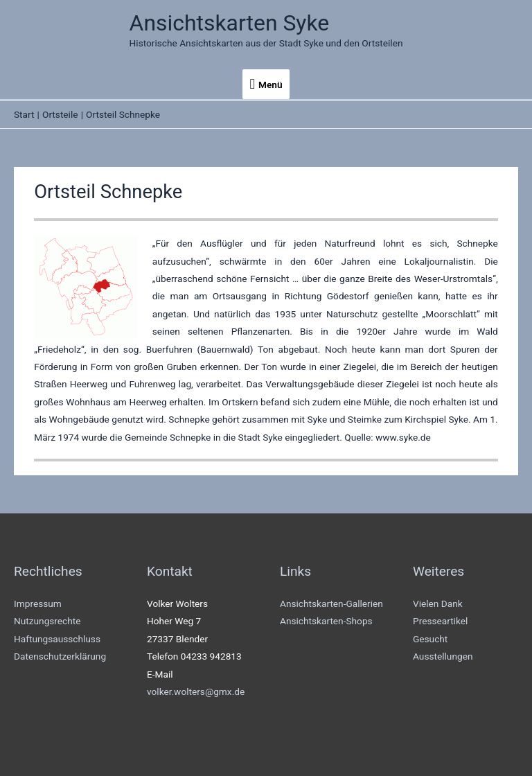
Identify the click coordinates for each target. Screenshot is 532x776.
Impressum (38, 603)
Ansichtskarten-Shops (326, 621)
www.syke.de (403, 437)
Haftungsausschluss (57, 639)
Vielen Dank (438, 603)
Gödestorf (348, 296)
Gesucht (430, 639)
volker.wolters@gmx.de (196, 691)
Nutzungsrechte (47, 621)
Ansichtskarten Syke (230, 23)
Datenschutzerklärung (60, 656)
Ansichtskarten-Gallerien (331, 603)
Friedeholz (59, 349)
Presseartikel (440, 621)
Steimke (365, 419)
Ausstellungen (443, 656)
